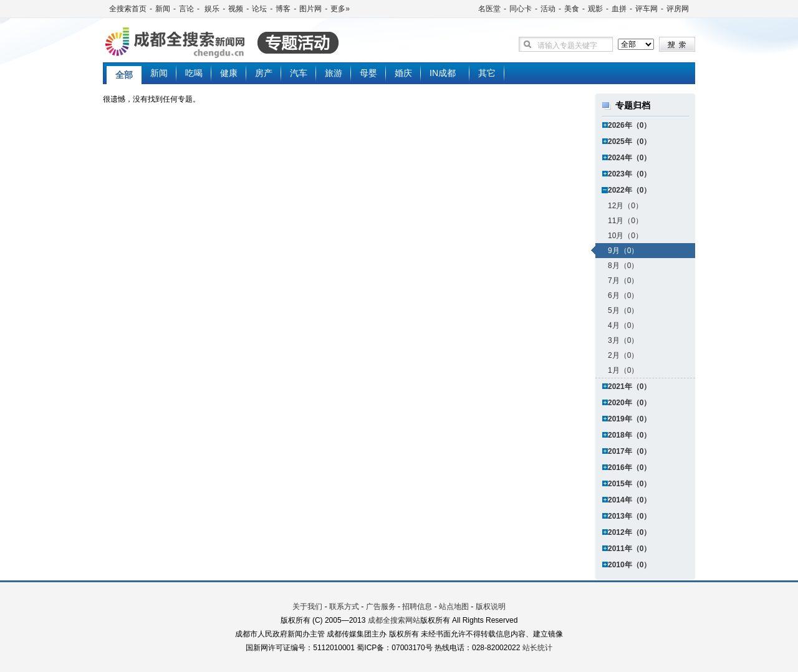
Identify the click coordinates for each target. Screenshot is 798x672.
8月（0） (623, 266)
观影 (595, 9)
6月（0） (623, 295)
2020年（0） (629, 403)
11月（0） (625, 221)
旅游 (334, 73)
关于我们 (307, 607)
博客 (283, 9)
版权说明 (491, 607)
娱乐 (211, 9)
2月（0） (623, 355)
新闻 (163, 9)
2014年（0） (629, 500)
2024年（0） (629, 158)
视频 (236, 9)
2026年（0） (629, 125)
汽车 (299, 73)
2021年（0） (629, 386)
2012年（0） (629, 532)
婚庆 (403, 73)
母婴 (368, 73)
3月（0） (623, 340)
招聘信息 (417, 607)
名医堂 (489, 9)
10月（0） (625, 236)
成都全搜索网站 (394, 620)
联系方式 (344, 607)
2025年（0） (629, 142)
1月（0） (623, 370)
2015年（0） (629, 484)
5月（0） (623, 310)
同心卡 (521, 9)
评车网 (647, 9)
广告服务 (381, 607)
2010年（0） (629, 565)
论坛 (259, 9)
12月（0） (625, 206)
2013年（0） (629, 516)
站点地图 (454, 607)
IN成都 (443, 73)
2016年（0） (629, 468)
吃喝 (194, 73)
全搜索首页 (128, 9)
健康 (229, 73)
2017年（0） (629, 451)
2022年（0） (629, 190)
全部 (124, 75)
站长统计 (537, 648)
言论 (186, 9)
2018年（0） (629, 435)
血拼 (619, 9)
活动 (548, 9)
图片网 (310, 9)
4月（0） (623, 325)
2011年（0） (629, 549)
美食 (572, 9)
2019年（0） (629, 419)
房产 (264, 73)
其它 (487, 73)
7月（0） (623, 281)
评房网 (678, 9)
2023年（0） (629, 174)
